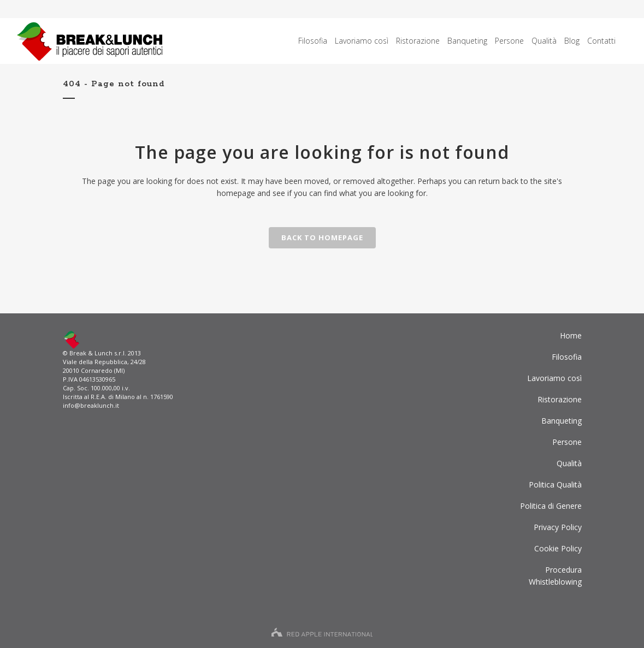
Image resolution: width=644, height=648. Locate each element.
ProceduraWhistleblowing (555, 576)
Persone (567, 442)
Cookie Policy (558, 548)
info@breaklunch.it (91, 405)
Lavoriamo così (554, 378)
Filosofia (567, 357)
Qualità (569, 463)
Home (571, 335)
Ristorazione (560, 399)
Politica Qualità (555, 484)
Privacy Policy (558, 527)
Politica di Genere (551, 506)
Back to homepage (322, 237)
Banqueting (562, 421)
